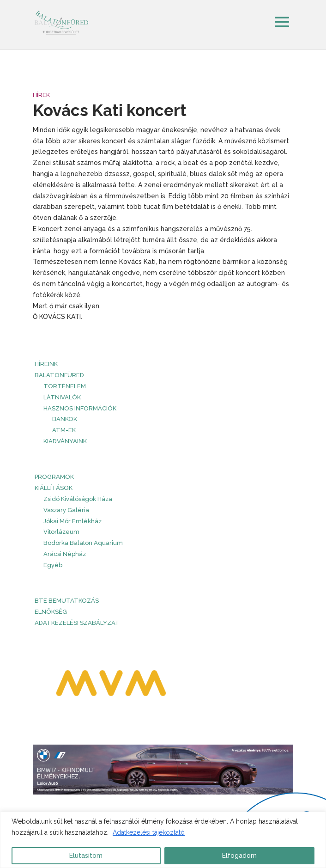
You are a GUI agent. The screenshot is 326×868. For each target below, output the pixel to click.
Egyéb (53, 565)
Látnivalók (62, 397)
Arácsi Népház (65, 554)
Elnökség (51, 612)
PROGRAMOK (54, 477)
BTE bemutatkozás (67, 601)
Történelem (65, 386)
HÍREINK (46, 364)
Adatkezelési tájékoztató (149, 832)
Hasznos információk (80, 408)
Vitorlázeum (61, 532)
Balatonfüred (59, 375)
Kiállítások (54, 488)
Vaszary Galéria (66, 510)
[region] (163, 840)
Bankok (65, 419)
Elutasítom (86, 856)
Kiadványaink (65, 441)
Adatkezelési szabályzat (77, 623)
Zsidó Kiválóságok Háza (78, 499)
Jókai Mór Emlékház (72, 521)
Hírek (41, 95)
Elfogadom (239, 856)
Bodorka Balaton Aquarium (83, 543)
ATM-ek (64, 430)
